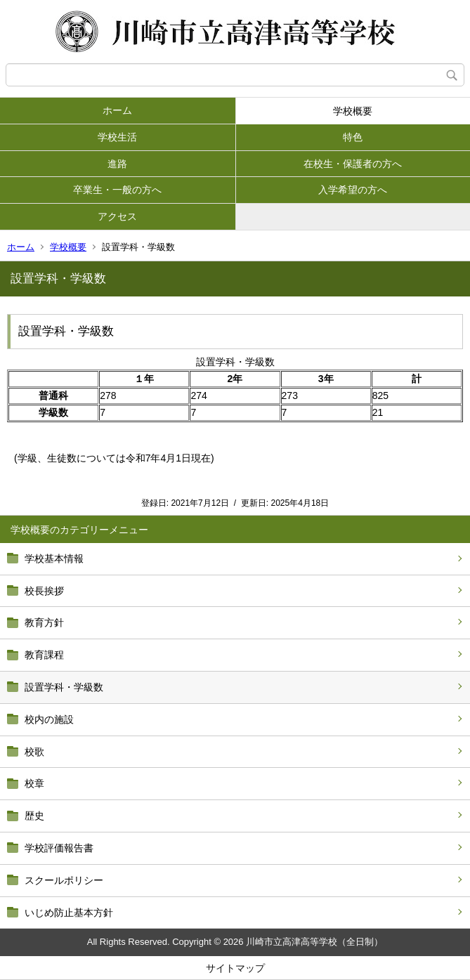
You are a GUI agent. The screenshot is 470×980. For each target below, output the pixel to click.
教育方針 (44, 622)
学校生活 (117, 137)
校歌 (34, 752)
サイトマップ (235, 968)
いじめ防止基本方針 (69, 913)
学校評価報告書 (59, 848)
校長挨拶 (44, 591)
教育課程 (44, 655)
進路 (117, 164)
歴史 (34, 816)
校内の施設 (49, 719)
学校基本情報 (54, 558)
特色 (353, 137)
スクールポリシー (64, 880)
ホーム (117, 110)
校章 (34, 783)
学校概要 (353, 111)
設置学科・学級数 (64, 687)
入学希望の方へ (353, 190)
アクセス (117, 216)
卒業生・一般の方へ (117, 190)
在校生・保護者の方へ (353, 164)
